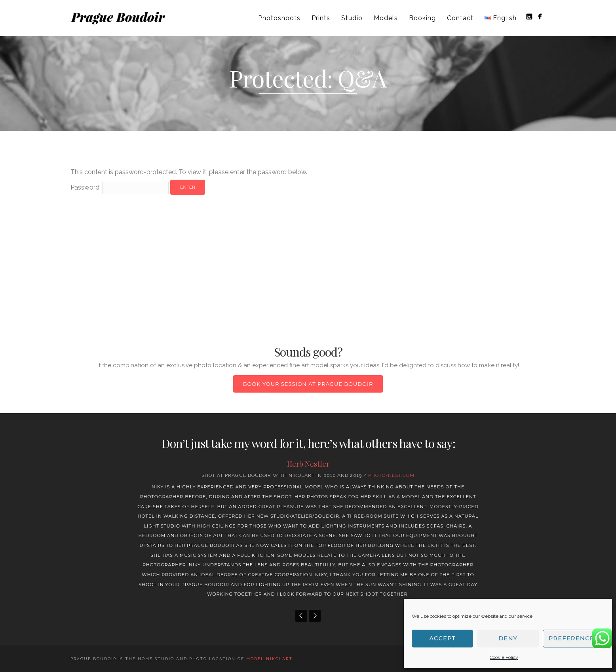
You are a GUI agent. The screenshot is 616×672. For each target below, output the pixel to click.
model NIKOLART (269, 659)
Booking (422, 18)
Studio (352, 18)
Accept (442, 638)
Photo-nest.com (391, 475)
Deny (508, 638)
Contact (460, 18)
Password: (120, 187)
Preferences (573, 638)
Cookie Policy (504, 657)
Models (386, 18)
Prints (321, 18)
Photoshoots (279, 18)
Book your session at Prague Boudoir (308, 384)
